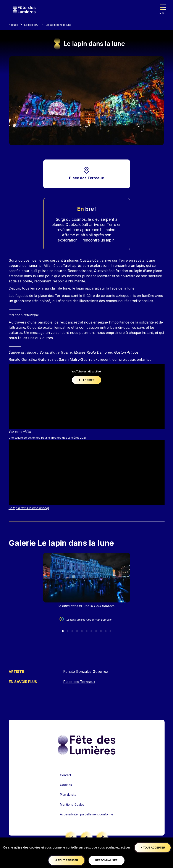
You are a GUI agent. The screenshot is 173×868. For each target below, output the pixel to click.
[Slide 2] (68, 631)
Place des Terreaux (86, 178)
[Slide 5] (82, 631)
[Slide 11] (110, 631)
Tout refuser (66, 860)
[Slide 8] (96, 631)
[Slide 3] (72, 631)
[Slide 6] (87, 631)
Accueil (13, 25)
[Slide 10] (106, 631)
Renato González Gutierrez (86, 672)
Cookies (66, 785)
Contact (65, 775)
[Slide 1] (63, 631)
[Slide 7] (91, 631)
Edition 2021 (32, 25)
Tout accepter (153, 848)
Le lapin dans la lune (59, 25)
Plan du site (68, 795)
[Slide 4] (77, 631)
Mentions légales (72, 804)
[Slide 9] (101, 631)
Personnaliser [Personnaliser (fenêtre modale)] (106, 860)
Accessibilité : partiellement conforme (87, 814)
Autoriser (86, 380)
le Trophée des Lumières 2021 (67, 438)
